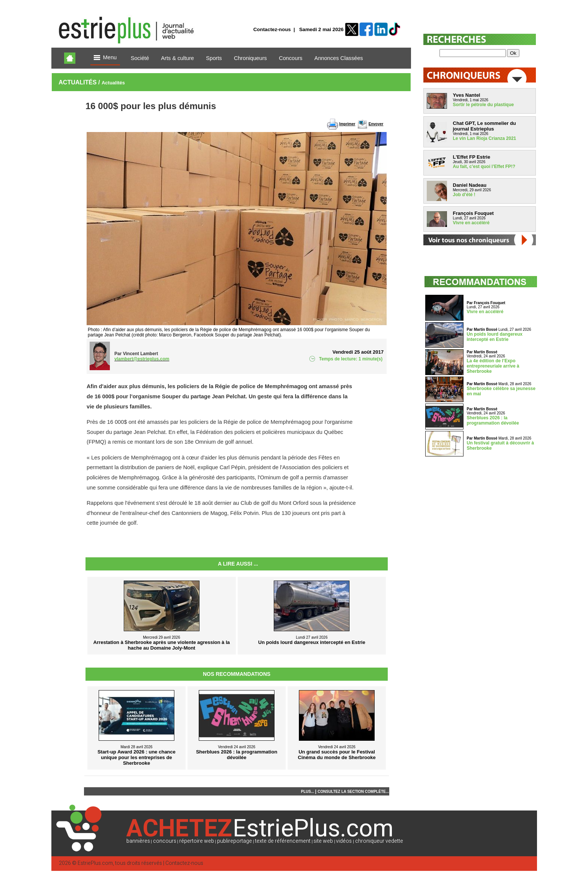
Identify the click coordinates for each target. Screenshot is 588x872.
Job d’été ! (464, 195)
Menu (105, 58)
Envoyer (376, 124)
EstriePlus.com (95, 863)
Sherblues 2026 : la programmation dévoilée (493, 420)
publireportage (235, 841)
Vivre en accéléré (471, 223)
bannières (138, 841)
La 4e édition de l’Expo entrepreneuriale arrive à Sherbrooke (493, 366)
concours (165, 841)
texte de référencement (283, 841)
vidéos (344, 841)
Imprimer (347, 124)
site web (323, 841)
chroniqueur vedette (379, 841)
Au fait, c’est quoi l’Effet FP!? (484, 167)
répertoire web (197, 841)
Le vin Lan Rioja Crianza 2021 (485, 138)
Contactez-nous (272, 29)
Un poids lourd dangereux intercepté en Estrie (495, 337)
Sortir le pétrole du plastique (484, 105)
